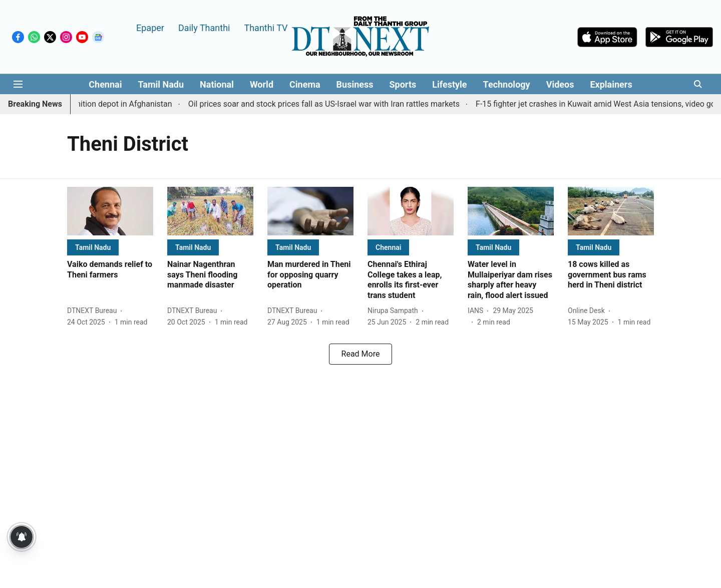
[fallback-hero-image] (110, 211)
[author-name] (94, 311)
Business (355, 84)
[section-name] (93, 247)
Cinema (305, 84)
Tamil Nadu (161, 84)
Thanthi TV (266, 27)
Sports (403, 84)
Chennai (105, 84)
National (217, 84)
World (262, 84)
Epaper (150, 27)
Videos (560, 84)
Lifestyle (449, 84)
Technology (507, 84)
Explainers (611, 84)
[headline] (110, 270)
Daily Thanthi (204, 27)
